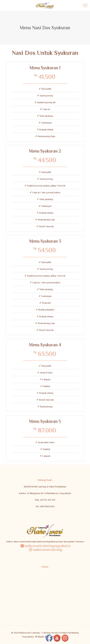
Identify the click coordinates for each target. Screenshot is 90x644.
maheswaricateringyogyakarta (45, 546)
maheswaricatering (45, 549)
